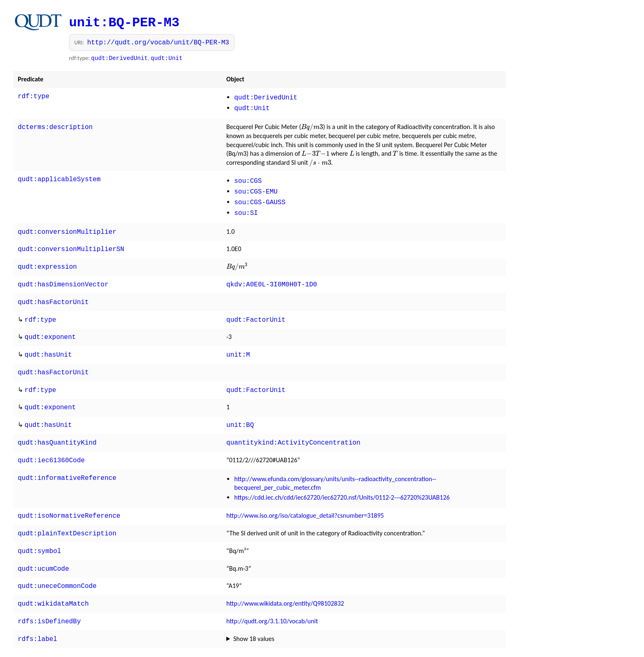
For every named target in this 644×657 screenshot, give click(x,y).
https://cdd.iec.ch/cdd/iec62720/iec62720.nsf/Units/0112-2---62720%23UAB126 (342, 480)
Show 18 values (254, 616)
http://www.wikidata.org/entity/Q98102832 (285, 582)
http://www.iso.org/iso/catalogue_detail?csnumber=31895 (305, 498)
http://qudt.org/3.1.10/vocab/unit (272, 599)
